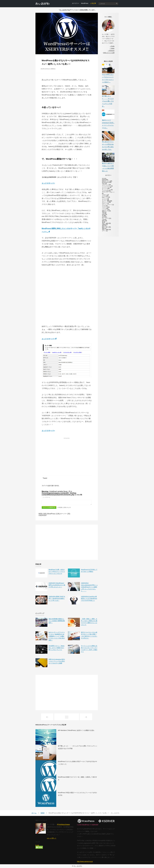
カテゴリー (75, 3)
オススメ (105, 200)
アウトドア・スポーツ (108, 192)
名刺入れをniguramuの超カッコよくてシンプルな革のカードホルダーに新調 (57, 661)
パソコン (105, 210)
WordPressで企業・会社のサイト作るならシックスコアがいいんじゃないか (57, 571)
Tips (103, 183)
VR (103, 179)
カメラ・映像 (106, 201)
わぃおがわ (42, 4)
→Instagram (111, 51)
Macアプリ (105, 197)
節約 (103, 221)
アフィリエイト (106, 186)
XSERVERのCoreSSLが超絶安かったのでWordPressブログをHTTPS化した (89, 598)
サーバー (105, 188)
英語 (103, 226)
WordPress (85, 3)
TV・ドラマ (105, 218)
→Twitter (112, 48)
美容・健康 (105, 223)
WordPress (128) (53, 514)
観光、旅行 (105, 227)
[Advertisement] (67, 454)
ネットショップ (106, 190)
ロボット (105, 203)
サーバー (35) (65, 514)
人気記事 (93, 3)
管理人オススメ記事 (109, 53)
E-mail (37, 845)
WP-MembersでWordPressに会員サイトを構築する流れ (76, 730)
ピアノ (104, 231)
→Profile (112, 46)
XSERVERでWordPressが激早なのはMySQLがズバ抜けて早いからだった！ (57, 585)
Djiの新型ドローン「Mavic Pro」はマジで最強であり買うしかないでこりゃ (56, 648)
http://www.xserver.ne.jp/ (85, 861)
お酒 (103, 220)
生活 (103, 217)
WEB (103, 180)
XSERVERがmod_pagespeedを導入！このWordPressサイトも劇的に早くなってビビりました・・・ (89, 587)
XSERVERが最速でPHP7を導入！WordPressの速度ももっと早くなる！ (57, 598)
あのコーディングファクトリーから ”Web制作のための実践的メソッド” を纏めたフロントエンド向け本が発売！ (57, 636)
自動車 (104, 225)
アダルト (105, 195)
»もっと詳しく (52, 838)
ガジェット (105, 202)
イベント (105, 198)
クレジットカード (107, 205)
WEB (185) (43, 514)
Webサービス (106, 181)
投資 (103, 215)
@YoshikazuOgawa (63, 824)
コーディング (106, 187)
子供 (103, 213)
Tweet (45, 478)
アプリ (104, 196)
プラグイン (105, 185)
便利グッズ (105, 211)
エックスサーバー (48, 183)
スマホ (104, 206)
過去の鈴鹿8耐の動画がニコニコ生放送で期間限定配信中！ (57, 621)
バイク (104, 208)
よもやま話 (105, 191)
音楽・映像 (105, 230)
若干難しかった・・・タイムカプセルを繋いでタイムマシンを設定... (108, 101)
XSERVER (43, 515)
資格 (103, 228)
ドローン (105, 207)
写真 (103, 212)
